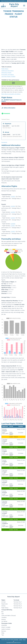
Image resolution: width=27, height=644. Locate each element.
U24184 (13, 206)
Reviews (4, 631)
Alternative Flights (6, 73)
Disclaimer (16, 640)
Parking (3, 619)
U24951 (13, 226)
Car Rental (4, 621)
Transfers (4, 617)
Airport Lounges (6, 627)
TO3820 (13, 197)
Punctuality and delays (8, 75)
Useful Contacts (6, 629)
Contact (21, 640)
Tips (3, 635)
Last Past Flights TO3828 (8, 76)
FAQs (3, 633)
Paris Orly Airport (14, 5)
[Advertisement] (13, 34)
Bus (2, 612)
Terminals (16, 600)
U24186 (13, 212)
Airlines (3, 606)
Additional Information (8, 71)
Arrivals (3, 602)
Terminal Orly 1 (18, 602)
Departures (4, 604)
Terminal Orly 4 (18, 608)
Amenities (4, 625)
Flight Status (5, 69)
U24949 (13, 224)
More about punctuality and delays (11, 94)
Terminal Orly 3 (18, 606)
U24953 (13, 232)
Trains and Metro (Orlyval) (9, 616)
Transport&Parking (7, 610)
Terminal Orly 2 (18, 604)
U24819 (13, 218)
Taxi (3, 614)
